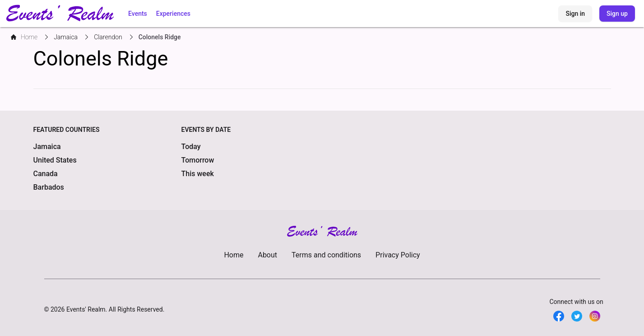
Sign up (617, 14)
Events (138, 14)
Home (234, 255)
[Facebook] (559, 316)
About (267, 255)
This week (198, 174)
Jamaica (47, 147)
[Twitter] (577, 316)
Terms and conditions (326, 255)
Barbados (49, 187)
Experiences (173, 14)
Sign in (575, 14)
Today (191, 147)
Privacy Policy (398, 255)
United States (55, 160)
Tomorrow (198, 160)
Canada (46, 174)
